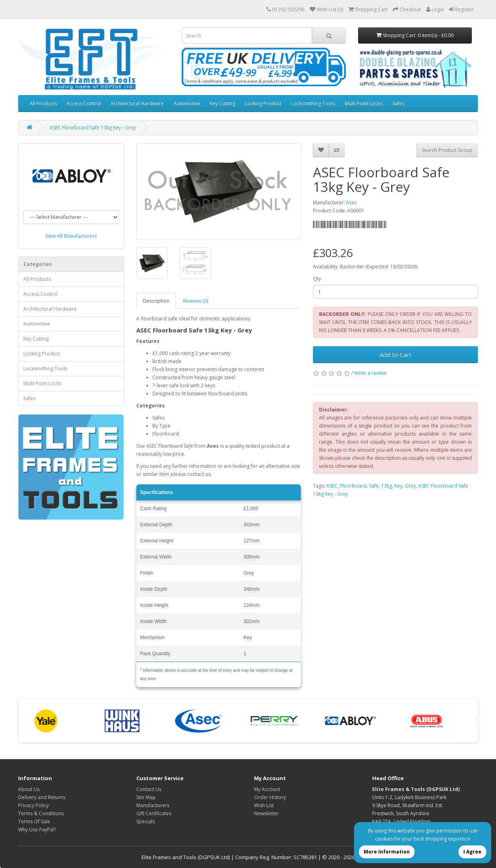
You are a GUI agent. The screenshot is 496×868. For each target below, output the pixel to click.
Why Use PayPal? (37, 830)
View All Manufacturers (71, 236)
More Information (387, 852)
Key (398, 486)
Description (156, 301)
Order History (270, 797)
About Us (29, 789)
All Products (43, 103)
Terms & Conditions (41, 813)
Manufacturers (153, 805)
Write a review (370, 373)
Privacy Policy (33, 805)
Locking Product (263, 103)
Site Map (146, 797)
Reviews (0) (196, 301)
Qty (317, 279)
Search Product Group (447, 150)
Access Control (84, 103)
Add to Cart (395, 355)
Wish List (264, 805)
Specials (146, 821)
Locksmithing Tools (313, 103)
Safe (374, 486)
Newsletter (266, 813)
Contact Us (149, 789)
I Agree (472, 852)
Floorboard (353, 486)
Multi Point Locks (364, 103)
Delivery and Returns (42, 797)
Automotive (187, 103)
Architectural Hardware (137, 103)
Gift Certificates (154, 813)
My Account (267, 789)
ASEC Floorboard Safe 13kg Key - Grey (93, 128)
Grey (410, 486)
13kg (387, 486)
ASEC (332, 486)
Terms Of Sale (34, 821)
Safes (398, 103)
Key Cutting (222, 103)
